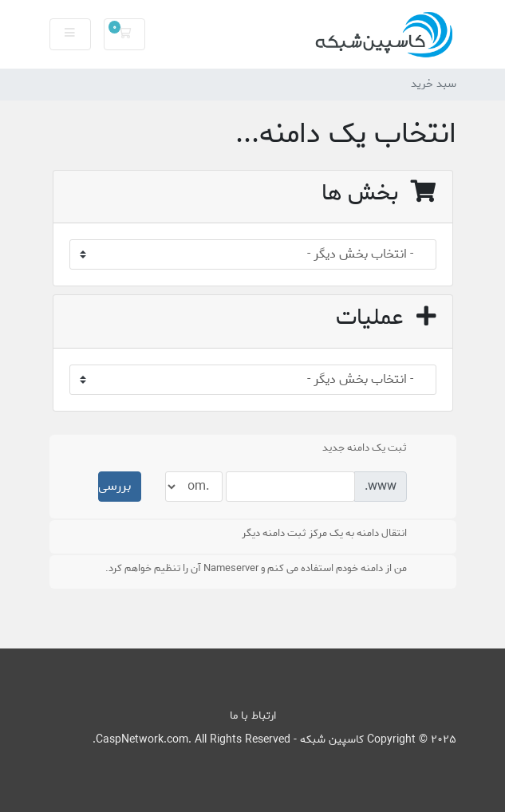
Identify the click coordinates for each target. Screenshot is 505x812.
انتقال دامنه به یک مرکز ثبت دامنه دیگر (333, 534)
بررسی (114, 486)
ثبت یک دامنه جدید (373, 448)
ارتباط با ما (253, 715)
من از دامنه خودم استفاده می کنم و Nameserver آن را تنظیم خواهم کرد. (265, 569)
